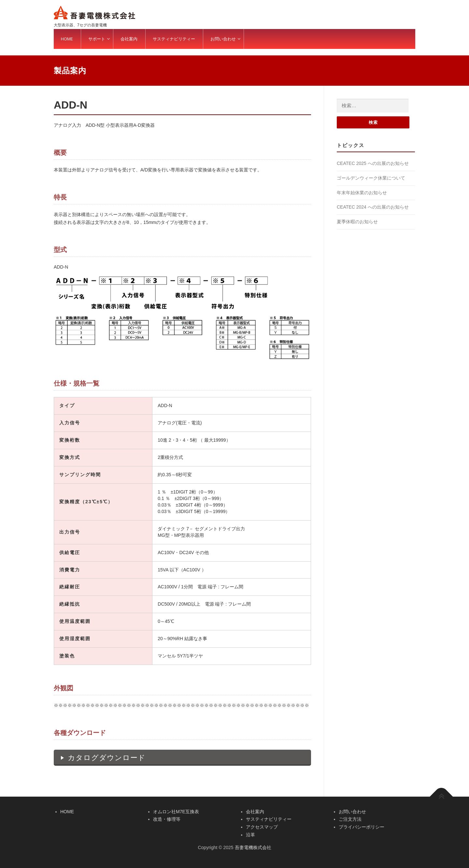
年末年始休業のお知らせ (362, 193)
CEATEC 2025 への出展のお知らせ (373, 163)
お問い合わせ (352, 812)
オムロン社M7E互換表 (176, 812)
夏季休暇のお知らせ (357, 222)
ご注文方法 (350, 819)
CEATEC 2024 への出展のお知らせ (373, 207)
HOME (67, 812)
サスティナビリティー (269, 819)
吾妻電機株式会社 (253, 847)
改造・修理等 (167, 819)
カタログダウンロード (107, 758)
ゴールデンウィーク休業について (371, 178)
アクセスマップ (262, 827)
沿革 (250, 835)
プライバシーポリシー (362, 827)
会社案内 (255, 812)
